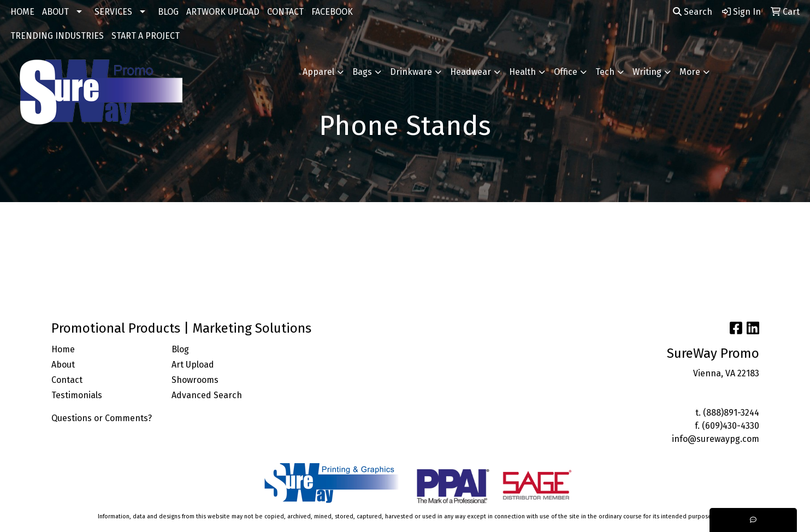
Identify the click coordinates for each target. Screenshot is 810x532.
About (63, 365)
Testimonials (77, 395)
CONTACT (285, 12)
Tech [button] (605, 72)
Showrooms (195, 380)
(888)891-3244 (731, 413)
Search (693, 12)
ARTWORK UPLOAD (223, 12)
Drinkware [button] (411, 72)
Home (63, 349)
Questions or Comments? (102, 418)
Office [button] (566, 72)
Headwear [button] (471, 72)
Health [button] (522, 72)
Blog (180, 349)
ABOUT (55, 12)
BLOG (168, 12)
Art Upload (193, 365)
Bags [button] (362, 72)
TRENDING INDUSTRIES (57, 36)
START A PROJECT (146, 36)
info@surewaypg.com (716, 439)
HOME (22, 12)
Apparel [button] (318, 72)
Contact (67, 380)
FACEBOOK (332, 12)
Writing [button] (647, 72)
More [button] (690, 72)
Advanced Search (207, 395)
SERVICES (113, 12)
